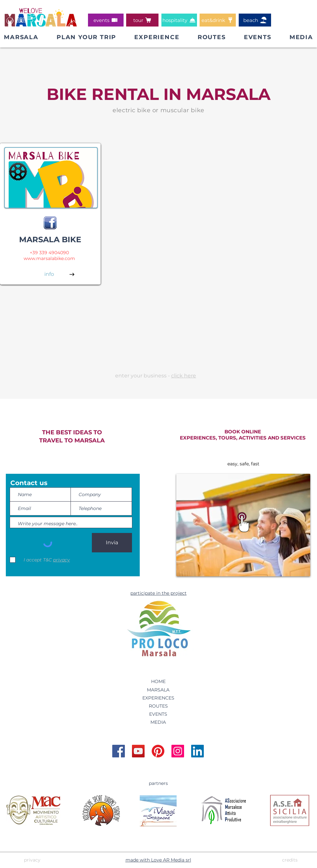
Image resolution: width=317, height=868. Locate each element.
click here (184, 376)
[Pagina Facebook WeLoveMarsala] (119, 751)
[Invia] (112, 543)
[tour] (142, 20)
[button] (86, 37)
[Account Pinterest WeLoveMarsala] (158, 751)
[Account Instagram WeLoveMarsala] (178, 751)
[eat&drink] (218, 20)
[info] (49, 274)
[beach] (255, 20)
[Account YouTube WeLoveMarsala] (138, 751)
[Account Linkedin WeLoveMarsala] (197, 751)
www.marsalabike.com (49, 258)
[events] (106, 20)
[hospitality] (179, 20)
